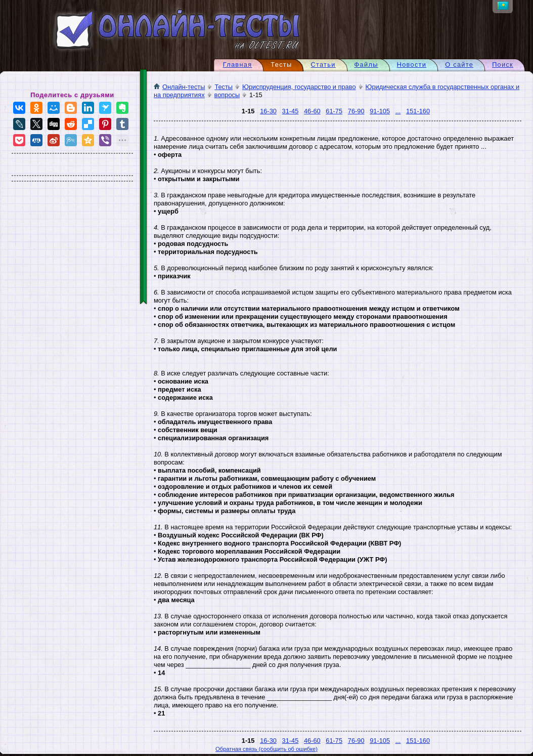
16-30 (268, 112)
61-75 (334, 112)
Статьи (323, 65)
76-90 (356, 112)
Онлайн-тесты (179, 87)
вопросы (227, 95)
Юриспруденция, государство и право (299, 87)
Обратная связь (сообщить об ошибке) (266, 749)
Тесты (224, 87)
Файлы (366, 65)
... (398, 112)
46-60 (312, 112)
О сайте (459, 65)
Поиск (503, 65)
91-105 (380, 112)
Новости (412, 65)
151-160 (418, 112)
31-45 (291, 112)
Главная (238, 65)
